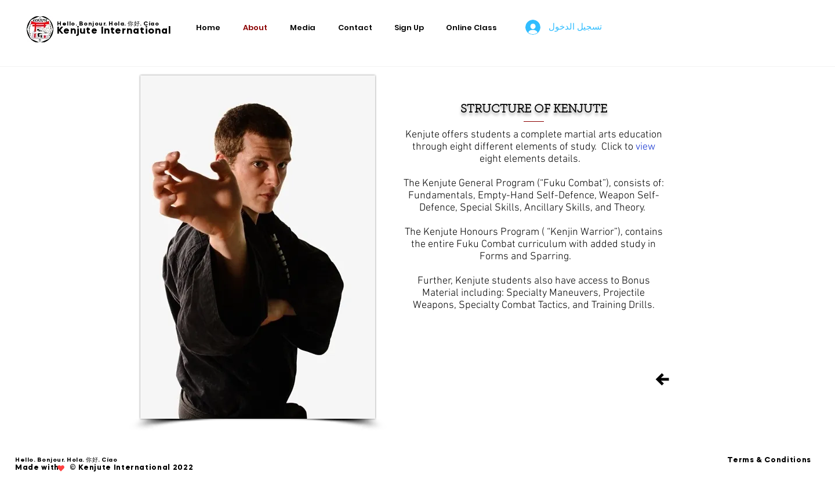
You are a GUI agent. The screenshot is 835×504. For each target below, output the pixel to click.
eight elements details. (530, 159)
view (645, 147)
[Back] (662, 379)
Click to (618, 147)
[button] (411, 28)
